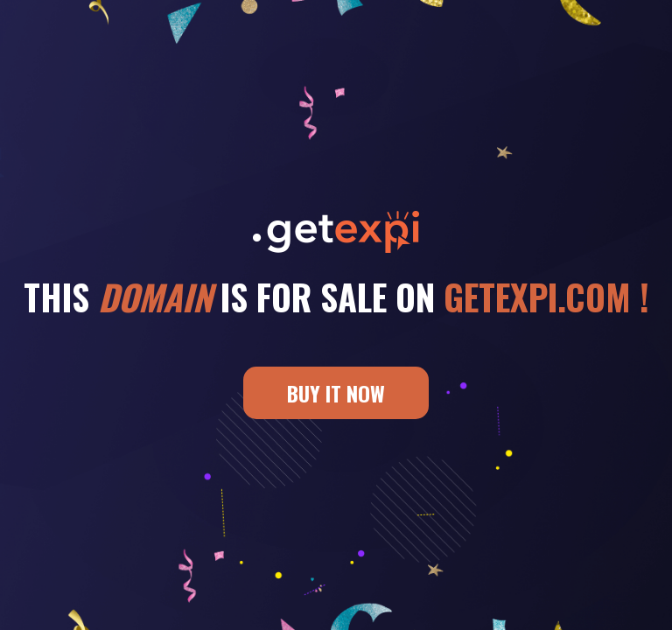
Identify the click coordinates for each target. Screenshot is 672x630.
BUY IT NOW (336, 393)
